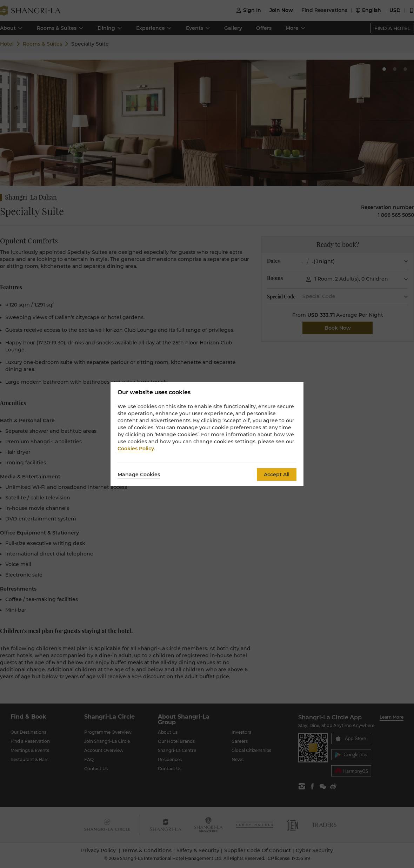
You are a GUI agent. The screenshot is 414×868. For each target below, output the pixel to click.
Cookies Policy (136, 449)
